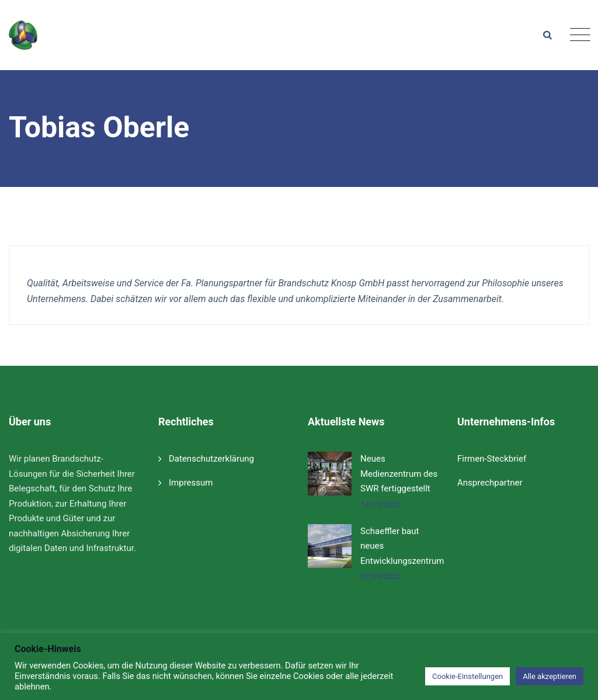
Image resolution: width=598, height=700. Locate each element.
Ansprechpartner (490, 483)
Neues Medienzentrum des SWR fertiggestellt (399, 474)
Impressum (191, 483)
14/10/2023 (380, 505)
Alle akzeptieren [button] (550, 676)
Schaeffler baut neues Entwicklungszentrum (402, 546)
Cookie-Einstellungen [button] (467, 676)
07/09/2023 (380, 576)
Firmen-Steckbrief (492, 459)
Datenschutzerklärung (211, 459)
